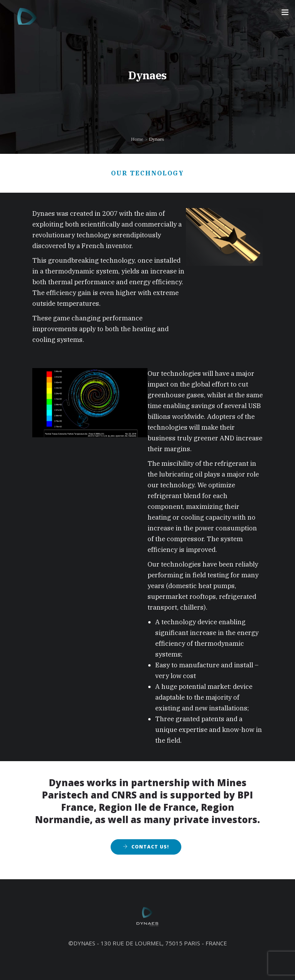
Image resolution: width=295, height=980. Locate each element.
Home (137, 139)
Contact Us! (150, 847)
